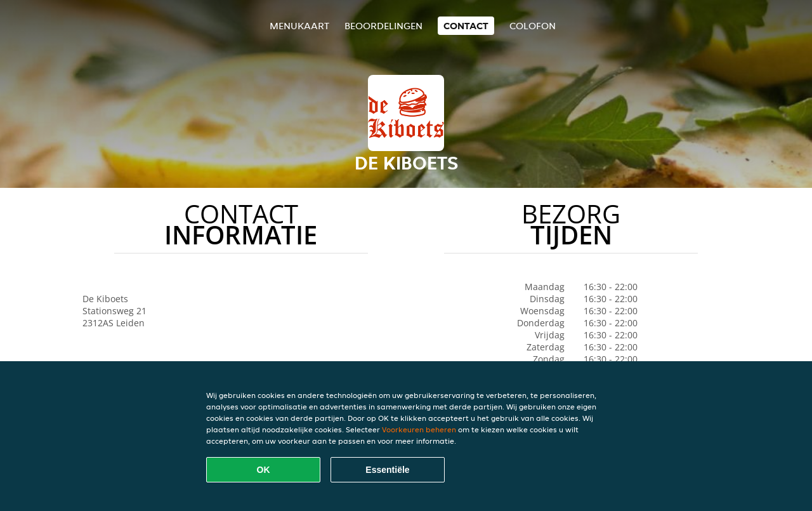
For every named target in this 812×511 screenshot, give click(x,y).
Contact (466, 26)
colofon (533, 26)
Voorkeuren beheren (419, 429)
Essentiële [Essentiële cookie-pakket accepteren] (387, 470)
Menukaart (299, 26)
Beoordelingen (383, 26)
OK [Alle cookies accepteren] (264, 470)
